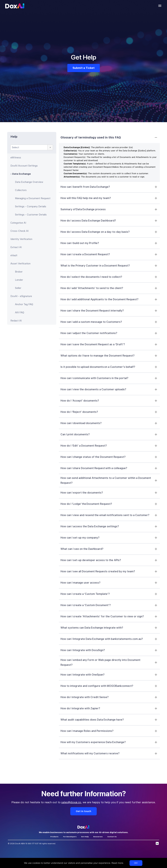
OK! (136, 863)
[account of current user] (160, 6)
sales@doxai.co (71, 802)
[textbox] (32, 147)
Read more (117, 863)
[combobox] (32, 147)
